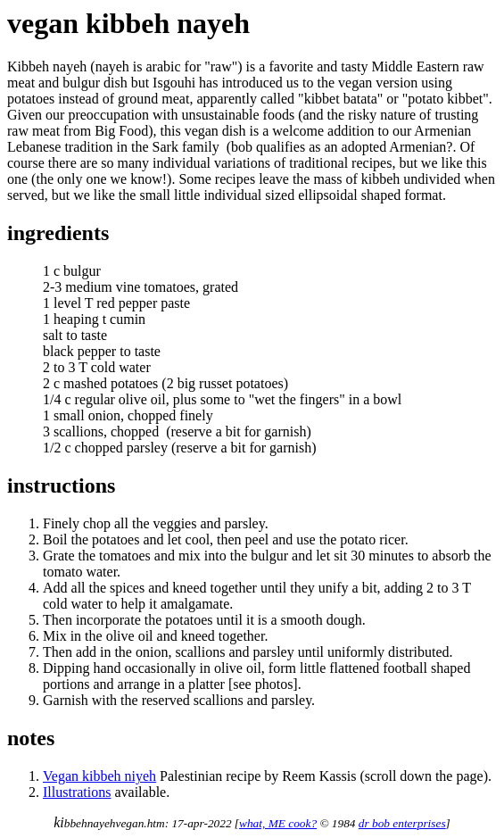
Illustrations (77, 792)
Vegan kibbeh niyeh (99, 776)
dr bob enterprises (402, 823)
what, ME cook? (278, 823)
